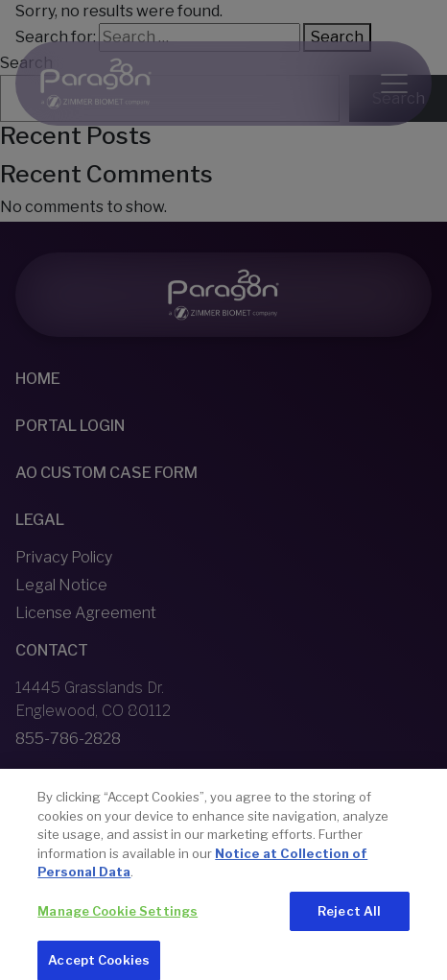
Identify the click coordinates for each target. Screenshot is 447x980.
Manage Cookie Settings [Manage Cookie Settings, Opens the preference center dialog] (118, 920)
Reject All (349, 920)
